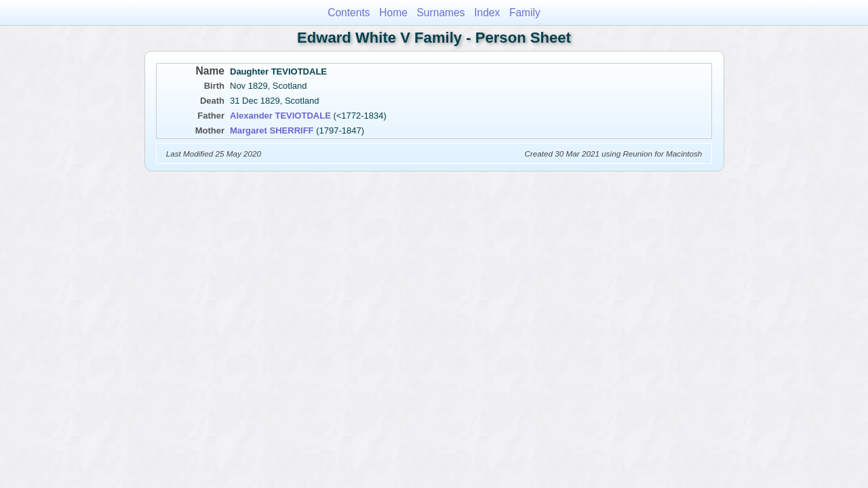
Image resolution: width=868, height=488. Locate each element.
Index (487, 13)
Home (393, 13)
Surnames (440, 13)
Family (525, 13)
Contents (349, 13)
